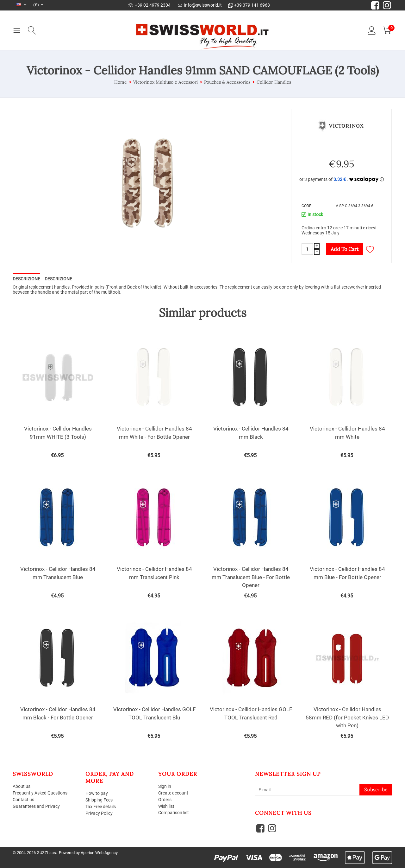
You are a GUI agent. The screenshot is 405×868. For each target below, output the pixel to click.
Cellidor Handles (274, 82)
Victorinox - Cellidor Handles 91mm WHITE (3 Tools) (58, 433)
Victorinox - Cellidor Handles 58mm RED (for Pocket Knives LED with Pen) (347, 717)
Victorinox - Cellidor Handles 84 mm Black (251, 433)
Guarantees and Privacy (36, 806)
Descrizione (26, 279)
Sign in (165, 786)
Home (121, 82)
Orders (165, 800)
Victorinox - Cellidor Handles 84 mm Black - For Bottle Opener (58, 713)
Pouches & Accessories (227, 82)
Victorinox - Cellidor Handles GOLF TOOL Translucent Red (251, 713)
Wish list (166, 806)
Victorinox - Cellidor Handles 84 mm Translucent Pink (154, 573)
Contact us (23, 800)
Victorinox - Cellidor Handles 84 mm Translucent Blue (58, 573)
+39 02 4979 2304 (150, 5)
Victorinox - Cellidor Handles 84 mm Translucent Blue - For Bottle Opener (251, 577)
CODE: (307, 206)
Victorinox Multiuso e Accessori (165, 82)
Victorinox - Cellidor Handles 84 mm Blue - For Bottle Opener (347, 573)
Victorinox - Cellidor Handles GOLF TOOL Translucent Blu (154, 713)
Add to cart (345, 249)
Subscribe (376, 789)
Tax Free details (101, 807)
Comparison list (174, 813)
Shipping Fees (99, 800)
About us (22, 786)
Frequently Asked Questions (40, 793)
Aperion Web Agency (99, 853)
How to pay (97, 793)
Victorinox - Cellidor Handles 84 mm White (347, 433)
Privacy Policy (99, 813)
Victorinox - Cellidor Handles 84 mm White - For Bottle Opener (154, 433)
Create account (173, 793)
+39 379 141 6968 (249, 5)
